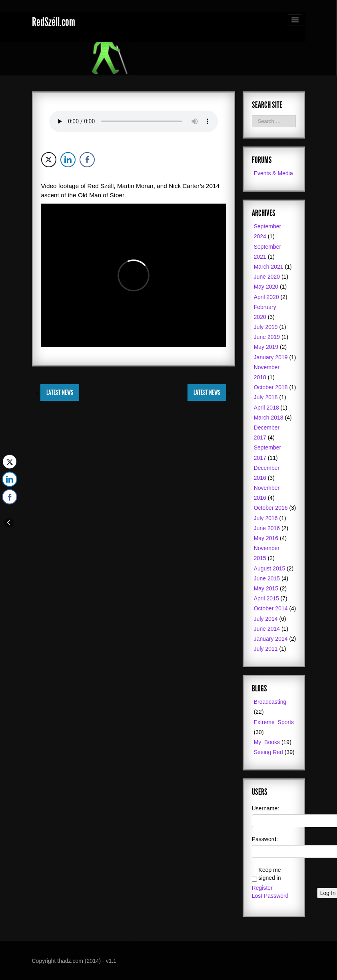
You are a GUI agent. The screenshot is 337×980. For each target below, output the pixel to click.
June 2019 (267, 337)
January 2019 (271, 357)
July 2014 (266, 619)
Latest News (60, 392)
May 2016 (266, 538)
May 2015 (266, 588)
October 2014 (271, 608)
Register (262, 888)
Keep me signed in (270, 874)
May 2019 (266, 347)
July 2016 (266, 518)
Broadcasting (270, 702)
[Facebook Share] (87, 160)
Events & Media (273, 173)
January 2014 (271, 639)
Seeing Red (268, 752)
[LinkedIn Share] (68, 160)
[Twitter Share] (49, 160)
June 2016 (267, 528)
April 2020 (266, 297)
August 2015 (270, 568)
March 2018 (269, 418)
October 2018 (271, 387)
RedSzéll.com (54, 22)
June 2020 (267, 277)
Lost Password (270, 896)
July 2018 (266, 397)
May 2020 (266, 287)
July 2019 (266, 327)
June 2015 (267, 578)
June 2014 (267, 629)
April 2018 (266, 408)
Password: (265, 839)
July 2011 (266, 649)
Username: (265, 808)
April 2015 (266, 598)
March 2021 (269, 267)
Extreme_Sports (274, 722)
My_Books (267, 742)
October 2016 (271, 508)
